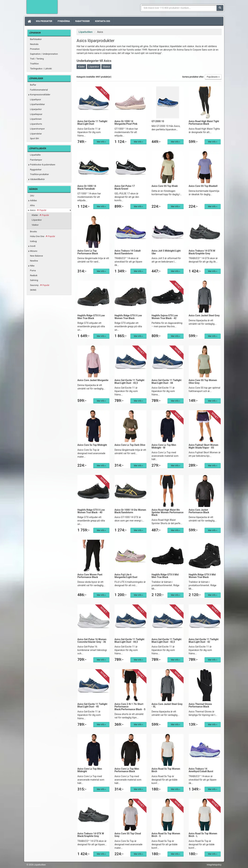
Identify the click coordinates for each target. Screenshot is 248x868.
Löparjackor (36, 109)
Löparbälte (35, 155)
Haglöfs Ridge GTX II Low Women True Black (128, 317)
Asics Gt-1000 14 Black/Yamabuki (87, 187)
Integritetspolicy (214, 865)
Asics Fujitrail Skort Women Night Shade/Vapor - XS (203, 446)
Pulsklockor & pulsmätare (43, 165)
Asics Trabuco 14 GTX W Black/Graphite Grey (91, 835)
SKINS (33, 290)
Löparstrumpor (37, 129)
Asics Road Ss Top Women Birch (166, 770)
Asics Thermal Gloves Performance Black (200, 705)
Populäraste (213, 77)
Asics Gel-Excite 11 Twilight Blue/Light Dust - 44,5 (129, 641)
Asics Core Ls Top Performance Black (88, 252)
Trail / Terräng (37, 59)
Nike (32, 266)
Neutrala (34, 44)
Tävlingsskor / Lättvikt (41, 69)
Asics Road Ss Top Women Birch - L (203, 835)
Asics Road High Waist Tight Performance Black (204, 123)
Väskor (35, 225)
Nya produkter (44, 21)
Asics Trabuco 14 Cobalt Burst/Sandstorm (128, 252)
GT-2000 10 (158, 121)
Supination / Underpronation (44, 54)
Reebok (34, 275)
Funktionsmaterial (39, 90)
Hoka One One (43, 236)
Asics (38, 210)
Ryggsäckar (36, 170)
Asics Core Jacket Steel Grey (204, 315)
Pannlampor (36, 160)
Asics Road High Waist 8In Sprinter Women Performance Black (168, 512)
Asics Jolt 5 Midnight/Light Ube (166, 252)
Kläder (40, 215)
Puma (33, 270)
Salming (34, 280)
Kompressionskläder (40, 95)
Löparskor (37, 220)
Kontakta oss (102, 21)
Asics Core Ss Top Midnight (92, 445)
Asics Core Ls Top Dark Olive (130, 445)
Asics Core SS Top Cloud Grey (128, 835)
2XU (32, 196)
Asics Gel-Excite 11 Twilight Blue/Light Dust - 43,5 (129, 381)
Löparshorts (36, 124)
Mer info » (101, 142)
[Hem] (29, 21)
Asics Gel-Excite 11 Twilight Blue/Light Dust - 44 (167, 381)
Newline (34, 261)
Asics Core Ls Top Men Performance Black (127, 770)
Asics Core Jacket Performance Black (199, 511)
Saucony (40, 285)
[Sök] (220, 8)
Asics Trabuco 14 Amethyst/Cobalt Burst (201, 770)
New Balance (36, 256)
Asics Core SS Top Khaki (165, 186)
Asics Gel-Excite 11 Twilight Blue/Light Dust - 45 (92, 705)
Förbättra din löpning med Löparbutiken (42, 7)
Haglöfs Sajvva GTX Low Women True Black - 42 (165, 317)
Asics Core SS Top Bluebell (203, 186)
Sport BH (35, 138)
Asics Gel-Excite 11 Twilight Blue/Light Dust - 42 (204, 641)
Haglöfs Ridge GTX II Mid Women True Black (202, 576)
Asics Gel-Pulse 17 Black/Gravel (125, 187)
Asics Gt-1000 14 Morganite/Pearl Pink (126, 123)
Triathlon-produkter (39, 174)
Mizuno (34, 251)
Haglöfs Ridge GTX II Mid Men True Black (165, 576)
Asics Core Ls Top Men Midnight (90, 770)
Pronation (35, 49)
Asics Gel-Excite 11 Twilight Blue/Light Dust (92, 123)
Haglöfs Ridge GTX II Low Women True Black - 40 (91, 511)
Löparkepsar (36, 114)
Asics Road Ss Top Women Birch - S (166, 835)
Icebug (33, 241)
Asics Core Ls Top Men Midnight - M (164, 446)
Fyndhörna (64, 21)
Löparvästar (36, 134)
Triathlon (34, 64)
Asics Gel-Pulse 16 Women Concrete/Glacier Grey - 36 (92, 641)
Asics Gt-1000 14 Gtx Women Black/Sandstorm (130, 511)
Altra (32, 205)
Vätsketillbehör (37, 179)
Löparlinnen (36, 119)
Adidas (33, 200)
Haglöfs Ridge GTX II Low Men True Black (91, 317)
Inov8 (33, 246)
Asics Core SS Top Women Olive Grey (203, 381)
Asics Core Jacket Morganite (93, 380)
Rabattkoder (83, 21)
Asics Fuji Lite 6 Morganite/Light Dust (126, 576)
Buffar (33, 85)
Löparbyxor (36, 99)
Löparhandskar (38, 104)
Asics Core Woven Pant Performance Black (90, 576)
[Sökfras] (179, 8)
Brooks (34, 232)
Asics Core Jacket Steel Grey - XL (167, 705)
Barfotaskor (36, 39)
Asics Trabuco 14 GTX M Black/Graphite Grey (202, 252)
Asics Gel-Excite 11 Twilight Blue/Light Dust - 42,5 (167, 641)
